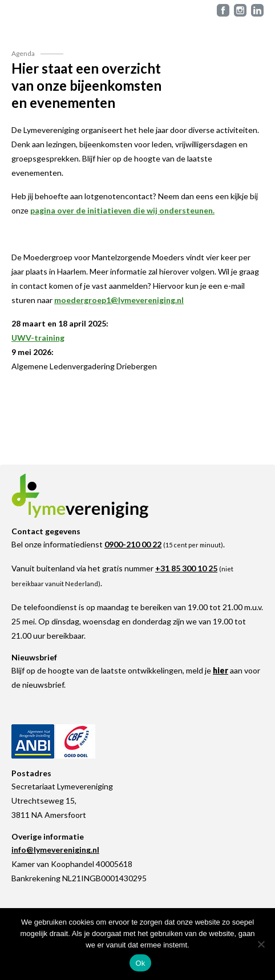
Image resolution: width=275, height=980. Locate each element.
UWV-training (38, 338)
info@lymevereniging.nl (55, 850)
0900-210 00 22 (133, 544)
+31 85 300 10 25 (186, 568)
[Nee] (261, 944)
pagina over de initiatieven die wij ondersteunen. (122, 210)
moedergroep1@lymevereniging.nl (119, 300)
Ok (140, 963)
